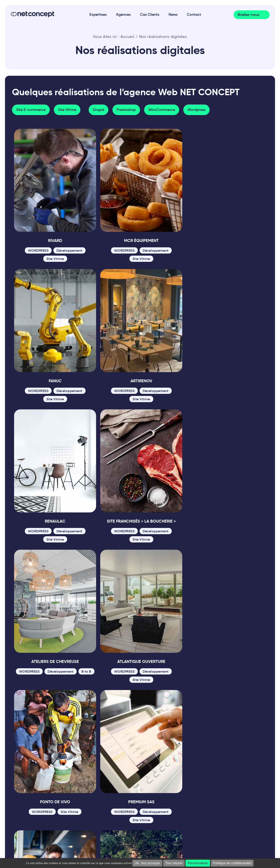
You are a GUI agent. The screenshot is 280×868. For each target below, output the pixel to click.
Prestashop (126, 110)
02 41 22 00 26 (30, 776)
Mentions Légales (31, 815)
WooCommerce (162, 110)
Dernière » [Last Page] (178, 695)
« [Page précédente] (94, 695)
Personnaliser (198, 863)
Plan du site (62, 815)
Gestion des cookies (143, 815)
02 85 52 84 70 (80, 776)
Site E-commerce (31, 110)
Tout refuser (174, 863)
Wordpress (196, 110)
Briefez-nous (249, 15)
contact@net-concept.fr (39, 783)
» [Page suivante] (160, 695)
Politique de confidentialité (232, 863)
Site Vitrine (67, 110)
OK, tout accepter (147, 863)
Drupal (98, 110)
